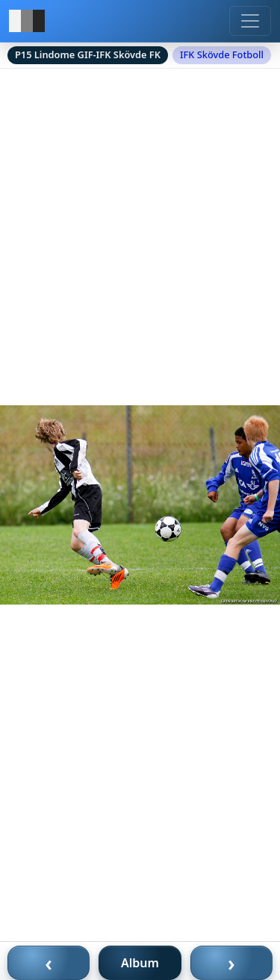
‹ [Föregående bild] (49, 963)
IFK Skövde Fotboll (222, 54)
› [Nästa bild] (231, 963)
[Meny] (250, 21)
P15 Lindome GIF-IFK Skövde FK (88, 54)
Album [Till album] (140, 963)
